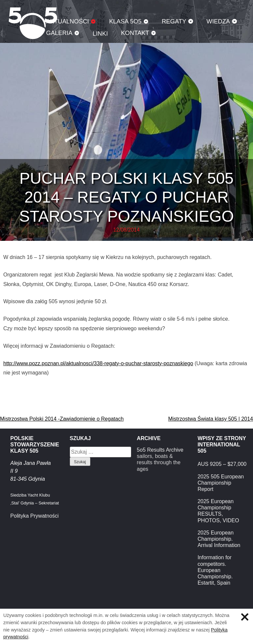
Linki (100, 33)
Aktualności (68, 21)
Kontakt (135, 33)
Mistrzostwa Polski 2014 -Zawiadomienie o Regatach (62, 419)
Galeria (59, 33)
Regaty (174, 21)
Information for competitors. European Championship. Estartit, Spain (215, 570)
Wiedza (218, 21)
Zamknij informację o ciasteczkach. (245, 617)
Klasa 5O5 (125, 21)
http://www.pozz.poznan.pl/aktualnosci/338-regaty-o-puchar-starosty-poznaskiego (98, 363)
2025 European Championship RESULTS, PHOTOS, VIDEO (218, 511)
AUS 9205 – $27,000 (222, 464)
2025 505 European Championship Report (221, 483)
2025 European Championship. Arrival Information (219, 539)
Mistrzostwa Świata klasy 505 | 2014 (211, 419)
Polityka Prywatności (34, 516)
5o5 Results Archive (160, 450)
